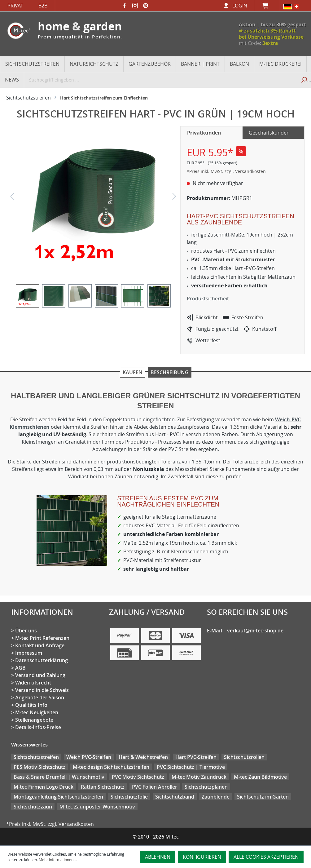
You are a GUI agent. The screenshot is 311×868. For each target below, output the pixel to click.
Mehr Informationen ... (58, 860)
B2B (43, 6)
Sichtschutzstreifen (36, 757)
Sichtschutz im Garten (263, 797)
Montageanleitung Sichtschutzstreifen (58, 797)
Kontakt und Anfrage (40, 645)
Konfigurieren (202, 857)
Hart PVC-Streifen (196, 757)
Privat (15, 6)
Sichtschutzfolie (129, 797)
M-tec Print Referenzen (42, 638)
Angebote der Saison (40, 697)
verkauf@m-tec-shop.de (255, 631)
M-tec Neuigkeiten (37, 712)
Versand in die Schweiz (42, 690)
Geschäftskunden (269, 133)
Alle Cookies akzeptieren (266, 857)
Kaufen (133, 372)
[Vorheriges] (12, 198)
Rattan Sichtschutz (103, 787)
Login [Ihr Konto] (240, 6)
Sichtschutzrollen (244, 757)
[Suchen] (304, 80)
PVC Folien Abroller (155, 787)
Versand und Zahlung (40, 675)
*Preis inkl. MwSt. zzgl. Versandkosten (226, 171)
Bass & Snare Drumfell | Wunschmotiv (59, 777)
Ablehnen (158, 857)
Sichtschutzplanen (206, 787)
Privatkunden (204, 133)
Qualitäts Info (31, 705)
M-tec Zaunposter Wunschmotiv (97, 807)
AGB (20, 668)
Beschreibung (170, 372)
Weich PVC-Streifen (89, 757)
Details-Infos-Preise (38, 727)
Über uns (26, 631)
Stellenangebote (34, 720)
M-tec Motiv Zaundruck (199, 777)
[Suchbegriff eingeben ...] (161, 80)
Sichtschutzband (175, 797)
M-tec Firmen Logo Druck (44, 787)
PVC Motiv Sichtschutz (138, 777)
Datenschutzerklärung (42, 660)
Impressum (29, 653)
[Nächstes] (174, 198)
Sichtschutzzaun (33, 807)
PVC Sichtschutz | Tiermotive (191, 767)
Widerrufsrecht (33, 683)
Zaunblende (216, 797)
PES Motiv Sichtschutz (39, 767)
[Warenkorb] (267, 6)
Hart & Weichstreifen (143, 757)
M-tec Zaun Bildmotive (260, 777)
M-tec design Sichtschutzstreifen (111, 767)
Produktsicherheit (208, 299)
